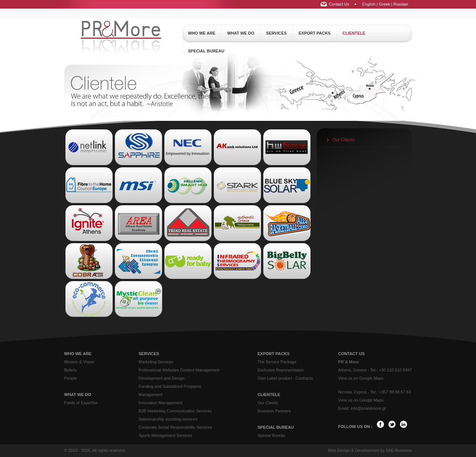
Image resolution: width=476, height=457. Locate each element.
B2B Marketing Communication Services (175, 411)
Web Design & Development (353, 450)
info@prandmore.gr (368, 408)
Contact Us (339, 4)
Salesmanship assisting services (168, 419)
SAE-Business (399, 450)
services (276, 33)
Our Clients (344, 140)
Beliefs (70, 370)
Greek (385, 4)
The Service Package (277, 362)
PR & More (348, 362)
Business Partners (274, 411)
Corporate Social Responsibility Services (176, 427)
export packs (315, 33)
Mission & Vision (79, 362)
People (71, 378)
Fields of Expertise (81, 403)
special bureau (206, 51)
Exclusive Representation (281, 370)
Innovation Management (161, 403)
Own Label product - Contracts (285, 378)
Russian (401, 4)
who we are (202, 33)
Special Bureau (272, 435)
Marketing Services (156, 362)
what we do (241, 33)
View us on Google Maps (361, 378)
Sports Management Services (165, 435)
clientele (354, 33)
